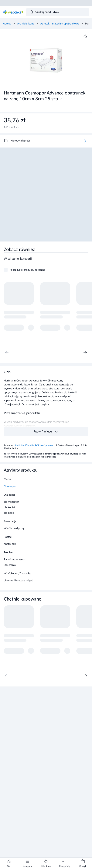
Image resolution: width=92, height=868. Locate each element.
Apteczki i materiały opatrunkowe (60, 24)
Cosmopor (10, 486)
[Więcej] (85, 141)
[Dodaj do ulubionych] (85, 36)
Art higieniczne (26, 24)
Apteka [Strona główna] (7, 24)
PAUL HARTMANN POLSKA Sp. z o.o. (35, 445)
